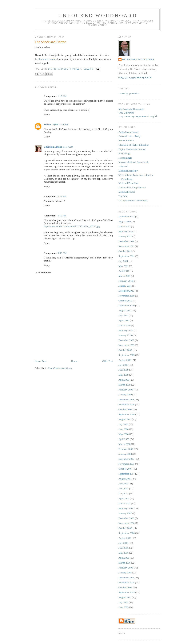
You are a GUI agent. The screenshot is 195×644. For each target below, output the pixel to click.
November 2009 (126, 345)
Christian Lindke (53, 147)
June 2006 (123, 548)
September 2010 (127, 306)
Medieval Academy (128, 171)
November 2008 (126, 404)
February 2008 (126, 449)
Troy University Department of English (138, 116)
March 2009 (124, 385)
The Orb (123, 196)
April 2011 (124, 271)
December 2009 (126, 340)
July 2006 (123, 543)
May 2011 (123, 266)
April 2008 (124, 439)
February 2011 (126, 281)
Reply (47, 114)
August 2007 (125, 479)
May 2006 (123, 553)
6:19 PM (62, 216)
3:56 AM (62, 253)
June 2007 (123, 489)
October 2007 (125, 469)
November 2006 (126, 523)
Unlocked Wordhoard (98, 16)
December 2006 (126, 518)
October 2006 (125, 528)
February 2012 (126, 231)
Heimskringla (125, 158)
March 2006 (124, 563)
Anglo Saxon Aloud (128, 132)
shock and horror (47, 59)
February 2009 (126, 390)
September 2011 (126, 256)
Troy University (126, 113)
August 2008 (125, 419)
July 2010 (123, 315)
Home (74, 361)
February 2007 (126, 508)
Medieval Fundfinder (129, 183)
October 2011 (125, 251)
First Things (124, 153)
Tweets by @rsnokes (129, 93)
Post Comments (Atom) (60, 368)
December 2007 (126, 459)
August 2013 (125, 221)
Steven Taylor (51, 124)
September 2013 (127, 217)
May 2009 (123, 375)
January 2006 (125, 573)
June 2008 (123, 429)
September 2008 (127, 414)
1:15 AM (62, 96)
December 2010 (126, 291)
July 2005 (123, 602)
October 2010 (125, 301)
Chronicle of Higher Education (134, 145)
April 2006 (124, 558)
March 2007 (124, 503)
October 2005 (125, 587)
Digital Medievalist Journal (132, 149)
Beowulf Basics (126, 140)
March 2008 (124, 444)
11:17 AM (68, 147)
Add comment (43, 272)
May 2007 (123, 493)
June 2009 (123, 370)
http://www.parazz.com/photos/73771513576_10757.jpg (72, 226)
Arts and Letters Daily (129, 136)
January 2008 (125, 454)
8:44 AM (64, 124)
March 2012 (124, 226)
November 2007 (126, 464)
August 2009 (125, 360)
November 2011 (126, 246)
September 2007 (127, 474)
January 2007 (125, 513)
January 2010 (125, 335)
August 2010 (125, 310)
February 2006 (126, 568)
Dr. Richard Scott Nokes (138, 59)
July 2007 (123, 484)
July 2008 (123, 424)
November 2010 (126, 296)
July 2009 (123, 365)
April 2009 (124, 380)
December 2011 (126, 241)
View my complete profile (135, 78)
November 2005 (126, 582)
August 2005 (125, 597)
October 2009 (125, 350)
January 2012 (125, 236)
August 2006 (125, 538)
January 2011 (125, 286)
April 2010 (124, 320)
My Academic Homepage (131, 109)
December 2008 (126, 400)
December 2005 (126, 578)
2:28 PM (62, 196)
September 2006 (127, 533)
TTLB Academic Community (133, 200)
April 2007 (124, 498)
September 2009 (127, 355)
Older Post (107, 361)
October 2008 (125, 409)
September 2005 (127, 592)
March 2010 (124, 325)
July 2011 (123, 261)
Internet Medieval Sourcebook (133, 162)
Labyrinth (123, 167)
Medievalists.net (127, 192)
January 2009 (125, 395)
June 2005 (123, 607)
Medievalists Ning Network (132, 187)
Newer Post (40, 361)
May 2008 (123, 434)
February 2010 (126, 330)
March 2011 (124, 276)
